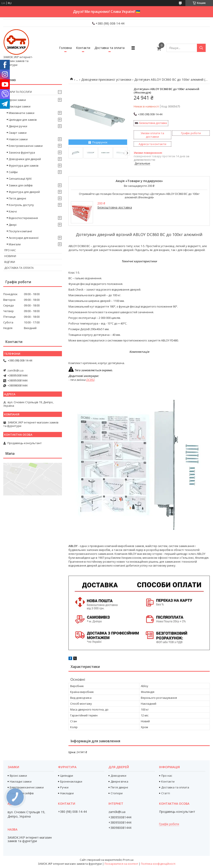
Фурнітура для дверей (24, 192)
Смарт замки (18, 133)
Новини (10, 256)
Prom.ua (128, 860)
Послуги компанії (20, 231)
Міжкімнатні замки (22, 113)
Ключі (13, 211)
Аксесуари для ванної (24, 238)
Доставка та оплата (110, 48)
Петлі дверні (17, 198)
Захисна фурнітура (22, 152)
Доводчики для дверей (25, 159)
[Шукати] (201, 48)
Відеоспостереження (23, 218)
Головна (65, 48)
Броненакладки (71, 781)
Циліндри (67, 776)
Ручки (64, 787)
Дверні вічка (119, 781)
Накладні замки (20, 106)
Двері (13, 225)
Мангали (15, 244)
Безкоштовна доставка (153, 123)
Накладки (67, 793)
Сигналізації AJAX (20, 179)
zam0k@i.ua (15, 370)
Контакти (83, 48)
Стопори (117, 793)
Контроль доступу (21, 205)
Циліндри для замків (23, 120)
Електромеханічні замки (26, 146)
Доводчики (118, 776)
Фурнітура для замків (24, 166)
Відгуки (10, 262)
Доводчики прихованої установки (106, 79)
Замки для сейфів (21, 185)
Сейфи (13, 172)
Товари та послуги (18, 92)
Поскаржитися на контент (121, 864)
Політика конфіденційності (158, 864)
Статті (166, 793)
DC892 (90, 380)
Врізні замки (17, 100)
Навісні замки (18, 139)
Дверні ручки (18, 126)
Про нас (10, 250)
